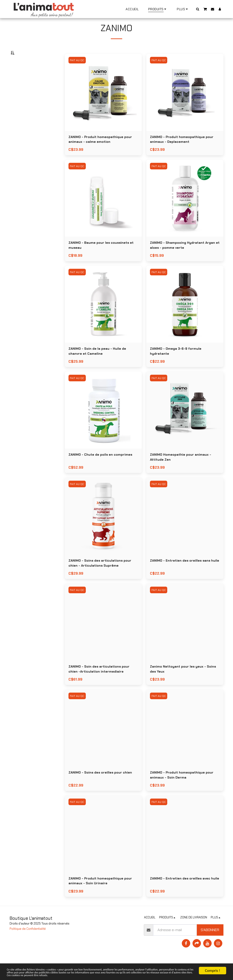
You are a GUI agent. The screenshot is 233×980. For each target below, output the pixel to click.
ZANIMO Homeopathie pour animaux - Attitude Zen (183, 472)
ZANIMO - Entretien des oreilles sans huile (183, 579)
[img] (103, 104)
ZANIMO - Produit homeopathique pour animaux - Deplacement (185, 151)
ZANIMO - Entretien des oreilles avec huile (183, 900)
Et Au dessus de (28, 108)
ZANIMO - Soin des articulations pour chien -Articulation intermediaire (102, 686)
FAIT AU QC (78, 71)
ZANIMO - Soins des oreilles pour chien (103, 790)
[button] (198, 9)
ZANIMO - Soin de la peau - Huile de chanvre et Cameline (100, 365)
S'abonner (210, 950)
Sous (22, 96)
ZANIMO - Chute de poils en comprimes (103, 469)
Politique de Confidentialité (28, 949)
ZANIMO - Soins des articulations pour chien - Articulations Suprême (103, 579)
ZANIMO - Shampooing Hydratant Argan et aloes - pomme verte (180, 258)
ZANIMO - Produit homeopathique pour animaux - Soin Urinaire (103, 900)
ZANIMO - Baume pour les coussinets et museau (102, 258)
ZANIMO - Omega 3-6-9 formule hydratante (178, 365)
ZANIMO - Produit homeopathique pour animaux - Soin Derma (185, 793)
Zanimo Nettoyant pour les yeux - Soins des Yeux (180, 686)
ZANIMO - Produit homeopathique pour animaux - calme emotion (103, 151)
